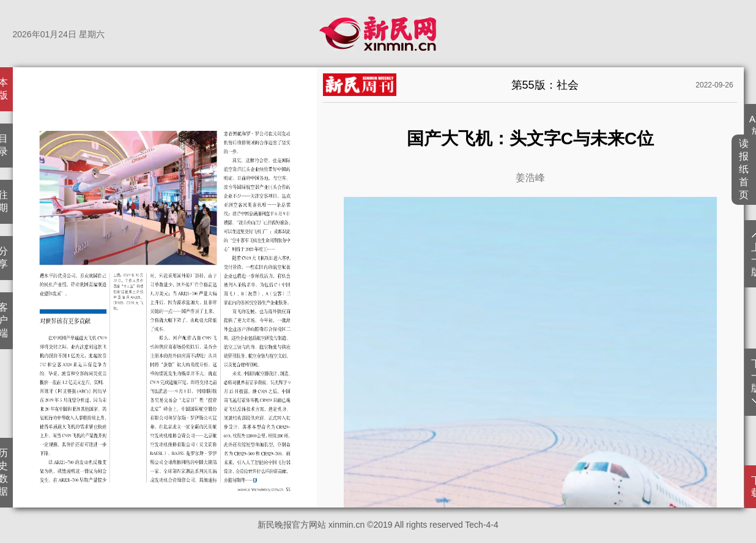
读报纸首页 (744, 169)
